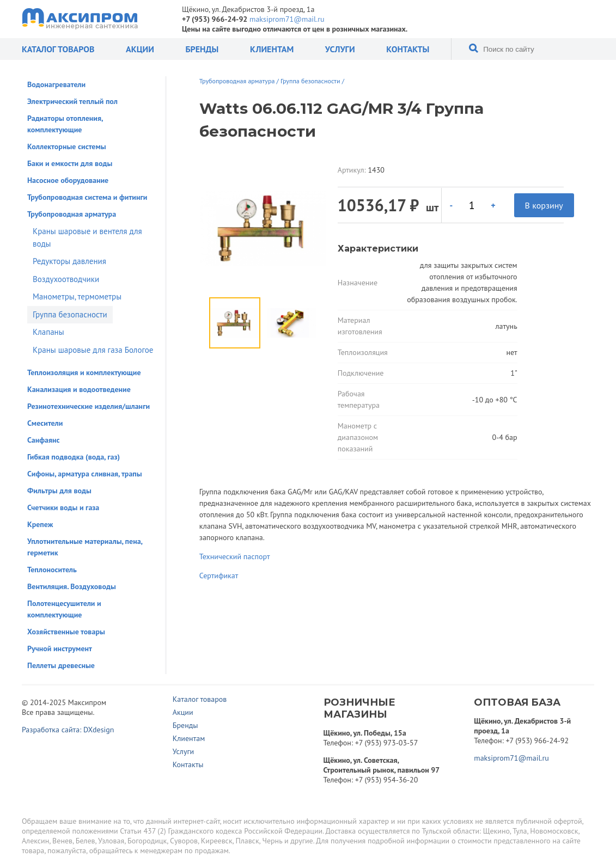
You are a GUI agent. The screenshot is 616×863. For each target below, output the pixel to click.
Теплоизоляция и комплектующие (84, 372)
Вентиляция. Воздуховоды (72, 586)
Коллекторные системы (67, 146)
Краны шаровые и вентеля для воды (87, 237)
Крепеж (40, 524)
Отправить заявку (587, 19)
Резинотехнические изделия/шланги (89, 406)
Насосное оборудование (68, 180)
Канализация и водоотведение (79, 389)
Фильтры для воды (59, 491)
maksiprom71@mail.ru (287, 19)
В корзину (544, 205)
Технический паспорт (235, 556)
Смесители (45, 423)
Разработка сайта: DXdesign (68, 730)
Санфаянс (44, 440)
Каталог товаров (58, 49)
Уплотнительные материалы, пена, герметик (85, 547)
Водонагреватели (56, 84)
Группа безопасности (70, 314)
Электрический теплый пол (72, 101)
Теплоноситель (52, 570)
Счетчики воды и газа (63, 507)
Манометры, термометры (77, 296)
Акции (140, 49)
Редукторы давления (69, 261)
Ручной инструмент (60, 648)
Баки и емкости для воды (70, 163)
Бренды (202, 49)
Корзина (552, 19)
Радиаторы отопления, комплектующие (65, 124)
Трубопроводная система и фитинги (87, 197)
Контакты (408, 49)
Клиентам (272, 49)
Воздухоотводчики (66, 279)
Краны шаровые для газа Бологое (93, 350)
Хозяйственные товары (66, 632)
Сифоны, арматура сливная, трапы (85, 474)
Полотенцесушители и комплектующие (64, 609)
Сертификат (219, 576)
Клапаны (48, 332)
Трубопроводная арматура (72, 214)
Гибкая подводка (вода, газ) (74, 457)
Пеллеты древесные (61, 665)
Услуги (340, 49)
